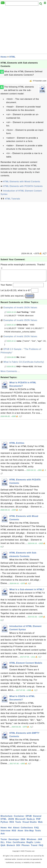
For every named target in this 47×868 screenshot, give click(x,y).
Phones (26, 848)
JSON (11, 822)
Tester (4, 842)
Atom (20, 833)
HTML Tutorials (12, 199)
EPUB (29, 819)
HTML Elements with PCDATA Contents (23, 186)
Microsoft (20, 822)
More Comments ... (10, 374)
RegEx (30, 845)
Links (38, 845)
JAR (40, 842)
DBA (23, 842)
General (37, 819)
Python (4, 824)
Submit (30, 298)
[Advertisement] (23, 30)
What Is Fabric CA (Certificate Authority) (24, 364)
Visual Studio (30, 824)
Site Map (29, 833)
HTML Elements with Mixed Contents (22, 182)
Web (40, 824)
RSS (12, 824)
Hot (10, 830)
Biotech (11, 848)
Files (9, 845)
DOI (18, 848)
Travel (34, 848)
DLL (3, 845)
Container (19, 819)
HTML (12, 57)
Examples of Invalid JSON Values (20, 310)
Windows (32, 842)
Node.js (31, 822)
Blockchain (7, 819)
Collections (27, 830)
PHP (38, 822)
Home (4, 57)
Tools (18, 824)
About (16, 830)
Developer (14, 842)
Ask (3, 836)
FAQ (36, 830)
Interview (6, 833)
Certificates (19, 845)
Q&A (3, 848)
